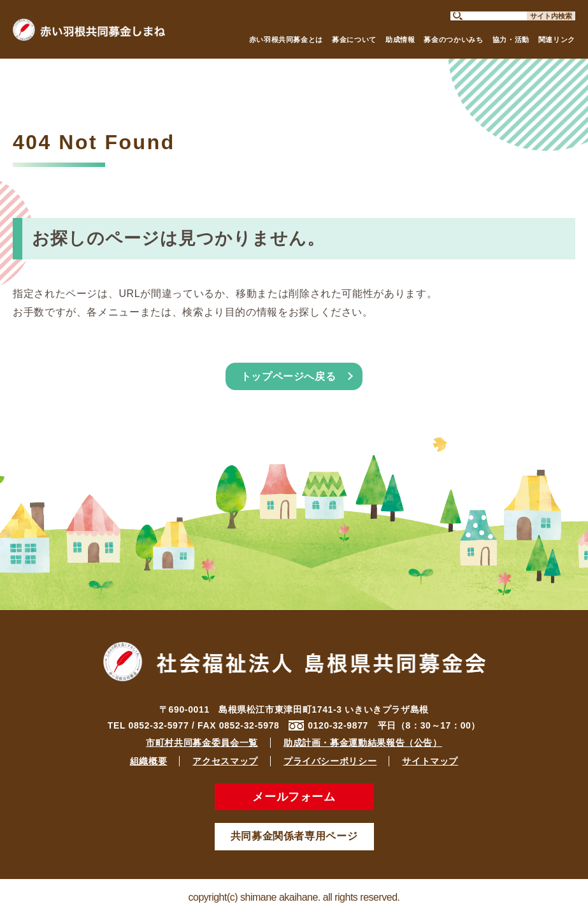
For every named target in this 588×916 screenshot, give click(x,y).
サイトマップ (430, 761)
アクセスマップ (225, 761)
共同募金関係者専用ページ (294, 836)
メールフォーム (294, 797)
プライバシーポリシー (330, 761)
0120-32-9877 (338, 725)
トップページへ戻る (289, 376)
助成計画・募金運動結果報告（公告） (363, 743)
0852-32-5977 (159, 725)
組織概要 (149, 761)
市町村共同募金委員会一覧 (202, 743)
